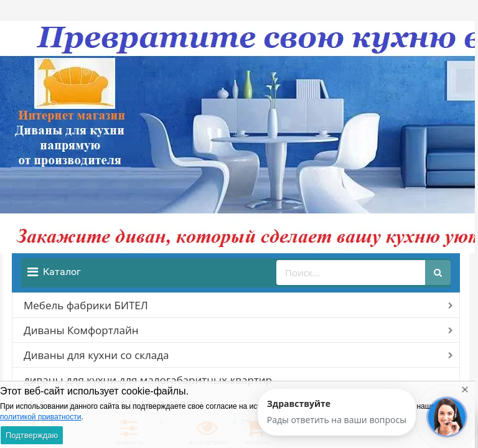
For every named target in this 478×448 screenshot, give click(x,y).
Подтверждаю (32, 435)
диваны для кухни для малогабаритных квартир (148, 380)
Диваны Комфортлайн (81, 330)
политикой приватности (40, 417)
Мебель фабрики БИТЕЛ (86, 305)
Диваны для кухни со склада (96, 355)
